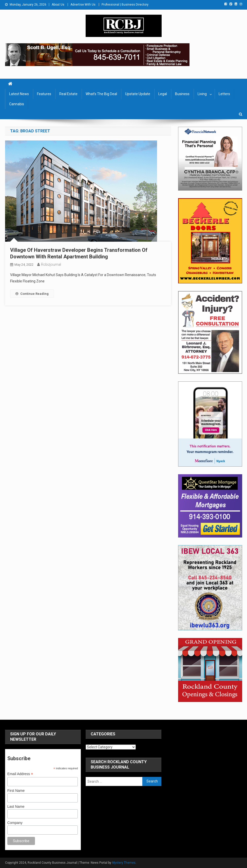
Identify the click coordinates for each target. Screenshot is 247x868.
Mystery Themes (124, 863)
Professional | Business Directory (125, 5)
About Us (58, 5)
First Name (16, 791)
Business (182, 94)
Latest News (19, 94)
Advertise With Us (83, 5)
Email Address (20, 774)
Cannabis (17, 104)
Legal (163, 94)
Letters (224, 94)
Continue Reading (32, 294)
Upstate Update (138, 94)
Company (15, 823)
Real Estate (68, 94)
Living (202, 94)
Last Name (16, 807)
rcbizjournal (51, 264)
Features (44, 94)
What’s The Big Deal (101, 94)
